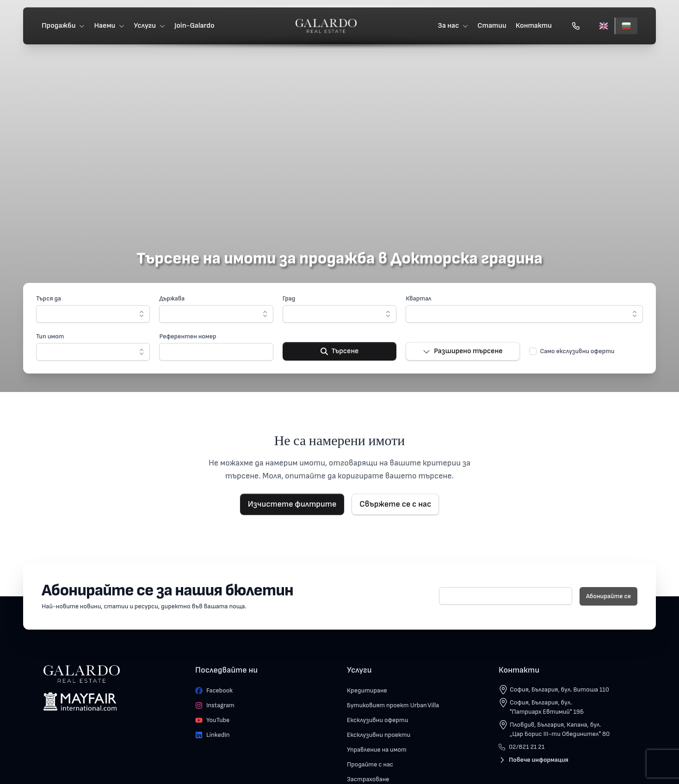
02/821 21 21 (522, 747)
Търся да (49, 298)
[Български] (626, 26)
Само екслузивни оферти (577, 351)
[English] (604, 26)
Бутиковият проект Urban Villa (393, 705)
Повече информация (534, 760)
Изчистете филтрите (292, 504)
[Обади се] (576, 26)
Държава (172, 298)
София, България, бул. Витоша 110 (559, 689)
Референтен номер (188, 336)
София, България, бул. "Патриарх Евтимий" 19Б (547, 707)
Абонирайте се (608, 596)
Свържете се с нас (395, 504)
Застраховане (368, 779)
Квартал (418, 298)
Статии (492, 26)
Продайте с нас (370, 764)
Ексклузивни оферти (378, 720)
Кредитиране (367, 690)
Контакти (534, 26)
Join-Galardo (194, 26)
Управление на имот (377, 750)
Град (289, 298)
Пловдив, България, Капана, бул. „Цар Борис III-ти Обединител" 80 (560, 729)
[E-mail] (506, 596)
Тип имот (50, 336)
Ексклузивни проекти (379, 735)
